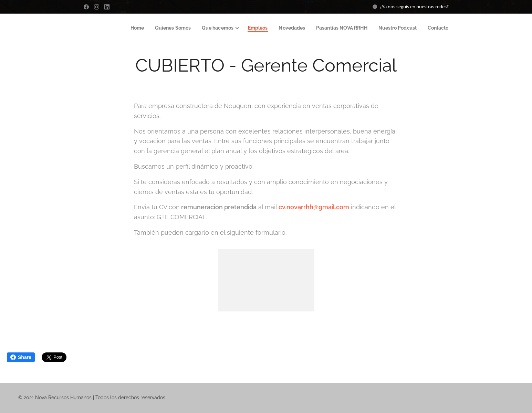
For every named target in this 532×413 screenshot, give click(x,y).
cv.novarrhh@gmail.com (314, 207)
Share (21, 357)
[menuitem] (126, 28)
